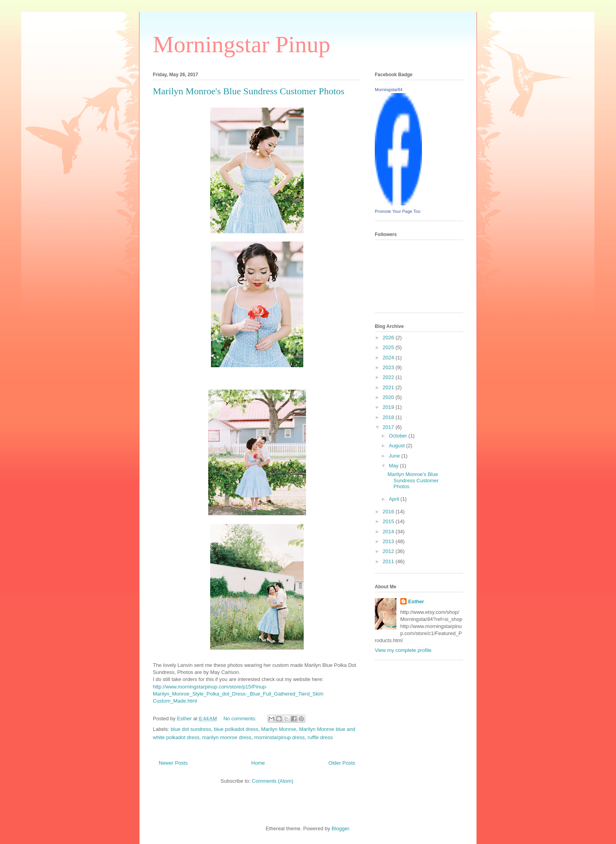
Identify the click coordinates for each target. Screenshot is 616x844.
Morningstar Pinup (242, 44)
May (394, 466)
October (399, 436)
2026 (389, 338)
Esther (416, 601)
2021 (389, 387)
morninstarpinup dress (280, 737)
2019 (389, 407)
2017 (389, 427)
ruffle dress (320, 737)
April (395, 499)
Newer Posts (173, 763)
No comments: (241, 719)
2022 (389, 377)
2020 (389, 397)
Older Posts (342, 763)
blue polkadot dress (236, 729)
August (398, 446)
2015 (389, 521)
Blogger (340, 828)
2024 (389, 358)
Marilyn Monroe (279, 729)
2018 (389, 417)
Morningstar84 (389, 90)
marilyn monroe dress (227, 737)
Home (258, 763)
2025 (389, 347)
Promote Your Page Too (398, 211)
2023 (389, 367)
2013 (389, 541)
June (395, 456)
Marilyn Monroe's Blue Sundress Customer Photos (249, 91)
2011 (389, 561)
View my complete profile (403, 650)
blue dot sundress (191, 729)
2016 (389, 512)
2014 (389, 532)
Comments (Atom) (272, 781)
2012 (389, 551)
